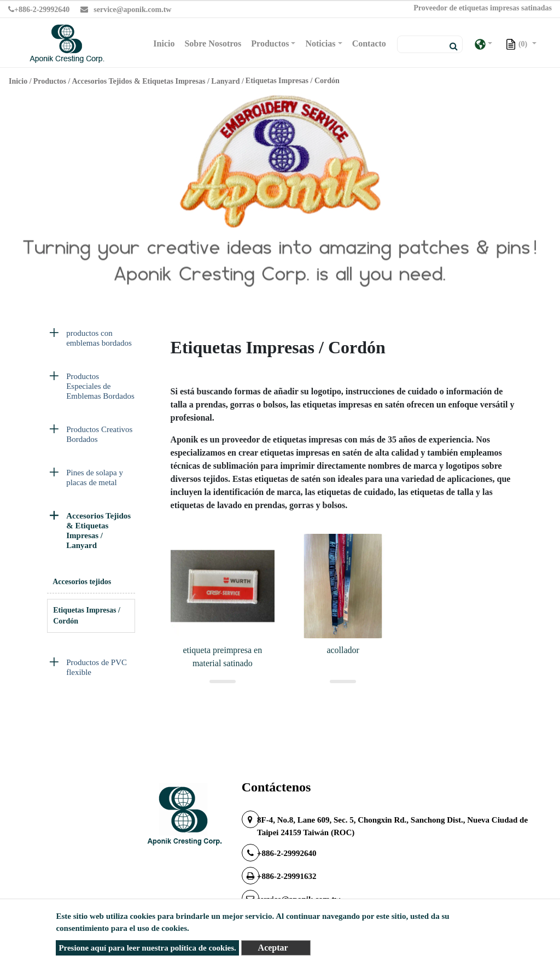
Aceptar (273, 948)
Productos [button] (270, 43)
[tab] (91, 340)
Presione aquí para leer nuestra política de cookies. (147, 948)
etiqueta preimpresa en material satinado (222, 657)
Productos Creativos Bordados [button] (99, 434)
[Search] (430, 44)
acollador (343, 650)
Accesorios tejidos (82, 582)
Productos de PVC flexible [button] (97, 667)
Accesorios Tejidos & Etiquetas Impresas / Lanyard (156, 81)
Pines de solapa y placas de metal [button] (95, 477)
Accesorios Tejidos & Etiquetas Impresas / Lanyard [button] (98, 531)
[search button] (450, 46)
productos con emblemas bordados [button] (99, 338)
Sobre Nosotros (213, 43)
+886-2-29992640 (39, 10)
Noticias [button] (320, 43)
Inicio (166, 42)
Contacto (369, 43)
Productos (50, 81)
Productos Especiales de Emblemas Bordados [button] (100, 386)
